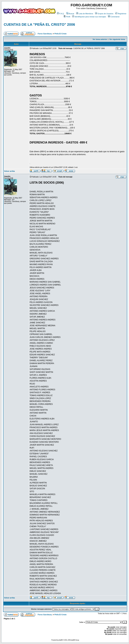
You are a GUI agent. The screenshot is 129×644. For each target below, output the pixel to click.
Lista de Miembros (85, 14)
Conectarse (114, 17)
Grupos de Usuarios (104, 14)
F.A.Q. (61, 14)
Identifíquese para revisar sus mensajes (89, 17)
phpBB (61, 640)
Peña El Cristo (61, 34)
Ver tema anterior (100, 39)
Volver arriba (9, 171)
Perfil (67, 17)
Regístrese (121, 14)
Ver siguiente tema (117, 39)
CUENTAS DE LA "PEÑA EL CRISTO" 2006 (39, 25)
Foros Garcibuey (45, 34)
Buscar (70, 14)
